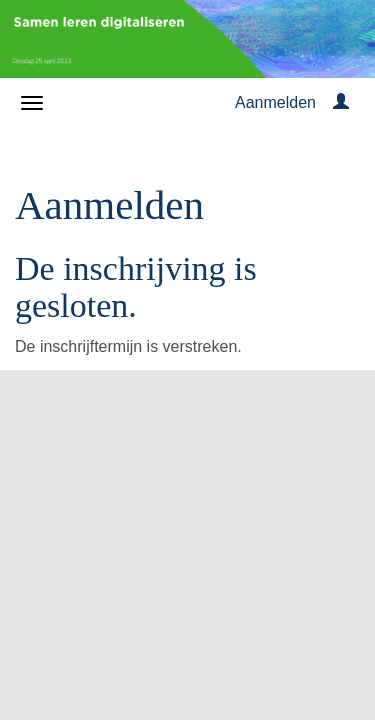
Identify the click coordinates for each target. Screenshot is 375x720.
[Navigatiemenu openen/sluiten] (32, 103)
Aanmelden (275, 102)
